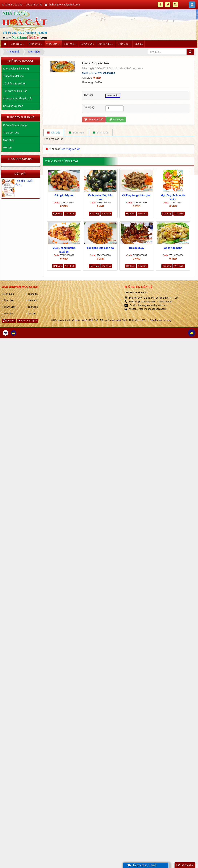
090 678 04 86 (34, 5)
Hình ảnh (33, 300)
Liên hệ (32, 313)
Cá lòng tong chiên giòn (137, 195)
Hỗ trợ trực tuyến (142, 865)
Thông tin (33, 294)
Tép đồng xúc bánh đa (100, 248)
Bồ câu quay (137, 248)
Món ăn (7, 148)
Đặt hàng (58, 214)
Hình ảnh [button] (70, 45)
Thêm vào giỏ (94, 119)
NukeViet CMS (119, 320)
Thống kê (33, 307)
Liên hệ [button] (139, 44)
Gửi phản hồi (185, 865)
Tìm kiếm (8, 313)
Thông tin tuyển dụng (24, 183)
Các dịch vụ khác (13, 106)
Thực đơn (9, 300)
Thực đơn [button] (53, 45)
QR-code (9, 321)
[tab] (54, 133)
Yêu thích (70, 214)
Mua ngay (116, 119)
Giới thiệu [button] (18, 45)
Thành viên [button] (106, 45)
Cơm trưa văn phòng (15, 125)
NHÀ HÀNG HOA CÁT (86, 320)
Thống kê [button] (124, 45)
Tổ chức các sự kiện (15, 84)
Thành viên (9, 307)
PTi (143, 320)
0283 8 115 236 (13, 5)
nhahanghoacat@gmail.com (64, 5)
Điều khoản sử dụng (161, 320)
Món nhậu (113, 96)
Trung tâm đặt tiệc (13, 76)
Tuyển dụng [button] (87, 44)
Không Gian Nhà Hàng (16, 69)
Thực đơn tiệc (11, 133)
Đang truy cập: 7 (27, 321)
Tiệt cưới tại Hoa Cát (15, 91)
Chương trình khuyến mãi (18, 98)
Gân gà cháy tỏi (64, 195)
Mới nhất (21, 174)
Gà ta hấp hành (173, 248)
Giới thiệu (9, 294)
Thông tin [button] (35, 45)
